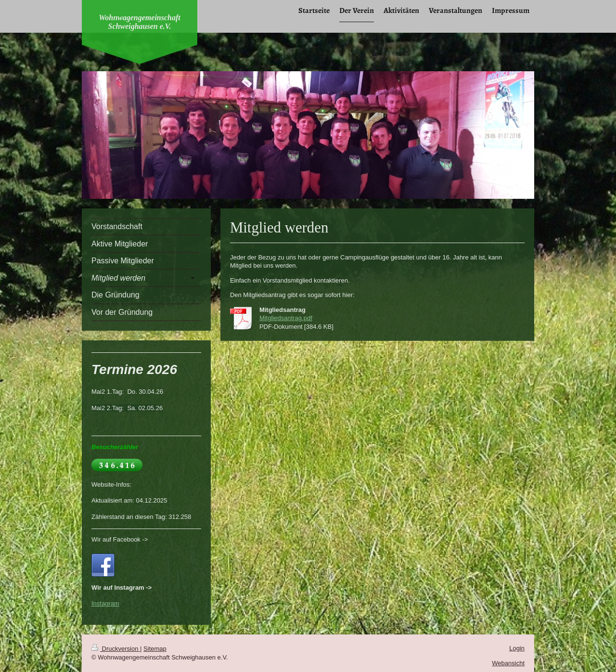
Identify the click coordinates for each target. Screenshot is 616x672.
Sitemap (155, 649)
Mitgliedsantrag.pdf (286, 318)
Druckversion (116, 649)
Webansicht (508, 663)
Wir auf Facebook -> (120, 539)
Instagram (105, 603)
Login (517, 648)
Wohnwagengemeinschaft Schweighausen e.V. (140, 22)
